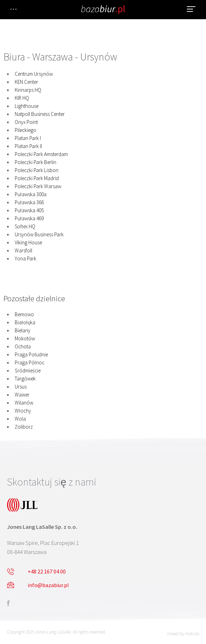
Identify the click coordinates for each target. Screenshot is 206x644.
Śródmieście (28, 371)
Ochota (23, 346)
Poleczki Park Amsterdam (41, 154)
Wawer (22, 395)
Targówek (25, 379)
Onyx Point (26, 122)
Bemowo (24, 314)
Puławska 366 (29, 202)
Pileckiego (26, 130)
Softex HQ (25, 226)
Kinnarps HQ (28, 90)
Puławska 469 (29, 218)
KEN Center (26, 82)
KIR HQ (22, 98)
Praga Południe (31, 354)
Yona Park (26, 258)
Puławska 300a (31, 194)
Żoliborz (24, 427)
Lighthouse (27, 106)
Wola (20, 419)
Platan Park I (28, 138)
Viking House (28, 242)
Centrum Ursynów (34, 74)
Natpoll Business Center (40, 114)
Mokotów (25, 338)
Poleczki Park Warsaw (38, 186)
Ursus (21, 387)
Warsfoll (23, 250)
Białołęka (25, 322)
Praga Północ (30, 362)
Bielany (23, 330)
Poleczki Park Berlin (35, 162)
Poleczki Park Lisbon (37, 170)
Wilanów (24, 403)
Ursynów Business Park (39, 234)
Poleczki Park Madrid (37, 178)
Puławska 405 (29, 210)
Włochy (23, 411)
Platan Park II (28, 146)
